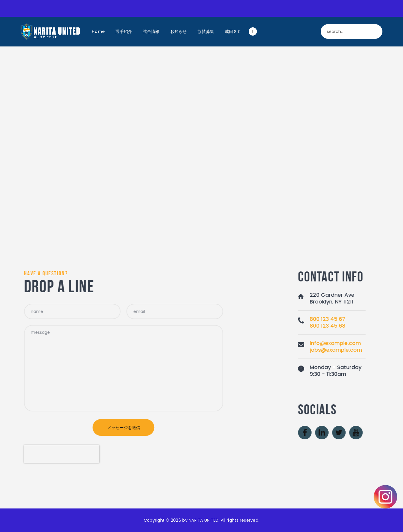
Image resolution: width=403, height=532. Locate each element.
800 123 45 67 (373, 319)
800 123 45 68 (373, 326)
